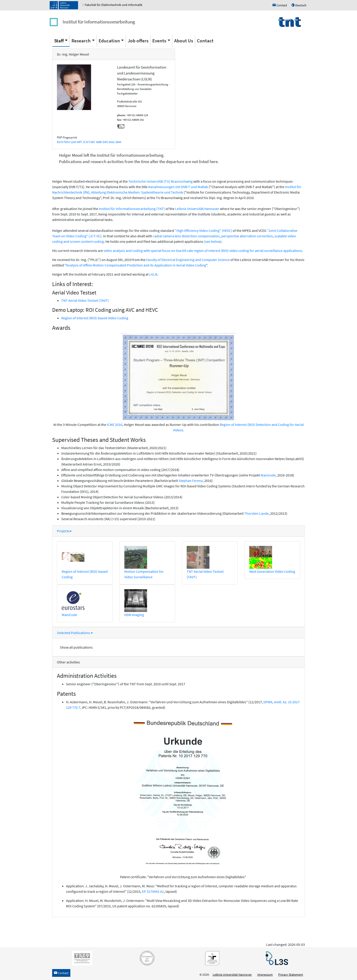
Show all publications (76, 647)
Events (159, 41)
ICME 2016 (115, 425)
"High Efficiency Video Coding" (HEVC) (203, 230)
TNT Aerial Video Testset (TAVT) (85, 300)
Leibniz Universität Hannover (197, 209)
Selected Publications (75, 633)
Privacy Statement (291, 975)
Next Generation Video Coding (272, 571)
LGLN (153, 274)
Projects (64, 531)
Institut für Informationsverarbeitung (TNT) (132, 209)
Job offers (138, 41)
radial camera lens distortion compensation (186, 236)
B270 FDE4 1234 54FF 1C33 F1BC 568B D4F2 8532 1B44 (89, 142)
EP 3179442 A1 (153, 891)
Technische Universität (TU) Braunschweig (161, 181)
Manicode (268, 475)
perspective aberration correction (247, 236)
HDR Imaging (134, 615)
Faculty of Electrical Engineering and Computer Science (188, 260)
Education (109, 41)
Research (81, 41)
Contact (205, 41)
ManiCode (69, 615)
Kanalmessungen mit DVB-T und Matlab (178, 187)
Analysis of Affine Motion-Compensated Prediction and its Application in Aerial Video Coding (136, 265)
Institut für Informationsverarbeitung (99, 22)
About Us (184, 41)
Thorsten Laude (256, 513)
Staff (59, 41)
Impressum (265, 975)
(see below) (213, 241)
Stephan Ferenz (191, 481)
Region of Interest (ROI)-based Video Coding (95, 318)
